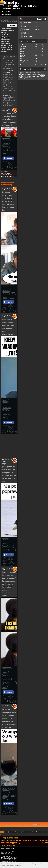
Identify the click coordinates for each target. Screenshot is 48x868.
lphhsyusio (23, 76)
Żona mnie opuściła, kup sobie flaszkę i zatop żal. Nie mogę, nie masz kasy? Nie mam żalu (8, 201)
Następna (14, 127)
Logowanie (6, 12)
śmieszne (36, 841)
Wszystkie (44, 65)
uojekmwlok (32, 74)
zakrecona (25, 62)
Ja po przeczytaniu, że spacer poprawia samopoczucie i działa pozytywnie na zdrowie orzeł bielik (9, 472)
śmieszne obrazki (7, 82)
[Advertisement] (9, 440)
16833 (36, 23)
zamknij (44, 863)
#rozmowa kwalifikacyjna (7, 683)
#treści (5, 411)
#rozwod (6, 294)
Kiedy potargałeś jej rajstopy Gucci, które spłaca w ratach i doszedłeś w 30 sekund (9, 119)
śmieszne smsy (11, 845)
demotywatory (7, 96)
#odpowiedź (7, 679)
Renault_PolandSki (26, 78)
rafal (23, 53)
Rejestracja (7, 14)
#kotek (5, 795)
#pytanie (6, 676)
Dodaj (24, 6)
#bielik (5, 550)
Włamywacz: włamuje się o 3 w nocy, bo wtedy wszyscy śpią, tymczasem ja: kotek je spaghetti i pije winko (9, 718)
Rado (23, 57)
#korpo (5, 672)
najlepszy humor (23, 843)
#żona (5, 287)
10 (41, 832)
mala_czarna (25, 59)
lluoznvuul (39, 73)
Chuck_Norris (25, 60)
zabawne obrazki (27, 841)
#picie (5, 297)
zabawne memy (44, 841)
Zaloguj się (4, 175)
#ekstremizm (7, 414)
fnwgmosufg (41, 74)
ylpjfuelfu (22, 73)
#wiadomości (7, 407)
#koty (11, 788)
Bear (23, 52)
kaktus (23, 55)
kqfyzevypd (23, 74)
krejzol (23, 48)
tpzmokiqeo (31, 73)
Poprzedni (4, 127)
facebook (4, 845)
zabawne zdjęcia (9, 843)
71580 (36, 26)
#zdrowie (6, 543)
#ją (12, 547)
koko (23, 50)
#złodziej (6, 792)
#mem (5, 404)
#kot (5, 788)
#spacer (5, 540)
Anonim (23, 47)
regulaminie (19, 866)
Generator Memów (12, 8)
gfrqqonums (31, 76)
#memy (5, 400)
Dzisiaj (37, 65)
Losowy (16, 6)
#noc (13, 795)
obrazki (30, 843)
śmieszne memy (14, 840)
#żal (13, 294)
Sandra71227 (40, 76)
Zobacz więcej (28, 36)
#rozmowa (6, 290)
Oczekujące (33, 6)
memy (10, 87)
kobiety (3, 841)
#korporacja (7, 669)
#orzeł (5, 547)
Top (7, 6)
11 (45, 832)
